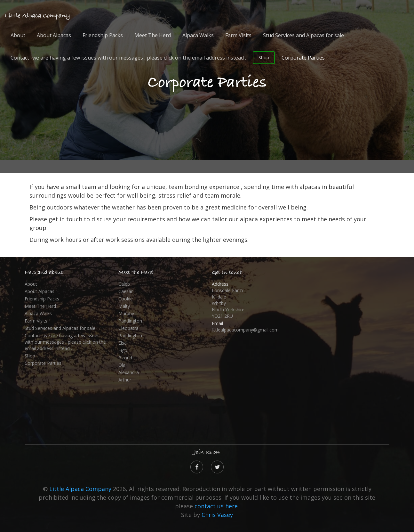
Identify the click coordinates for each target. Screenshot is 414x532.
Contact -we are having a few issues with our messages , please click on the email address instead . (128, 58)
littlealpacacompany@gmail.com (245, 330)
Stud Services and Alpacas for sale (303, 35)
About (18, 35)
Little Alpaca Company (37, 16)
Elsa (123, 343)
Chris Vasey (217, 515)
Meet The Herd (153, 35)
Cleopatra (128, 328)
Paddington (130, 321)
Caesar (126, 291)
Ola (122, 365)
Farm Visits (238, 35)
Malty (124, 306)
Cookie (126, 299)
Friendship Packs (103, 35)
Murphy (126, 313)
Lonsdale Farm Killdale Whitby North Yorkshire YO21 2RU (228, 303)
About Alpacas (54, 35)
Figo (123, 350)
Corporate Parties (303, 58)
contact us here (216, 506)
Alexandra (129, 372)
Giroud (125, 358)
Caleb (124, 284)
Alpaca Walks (198, 35)
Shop (264, 57)
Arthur (125, 380)
